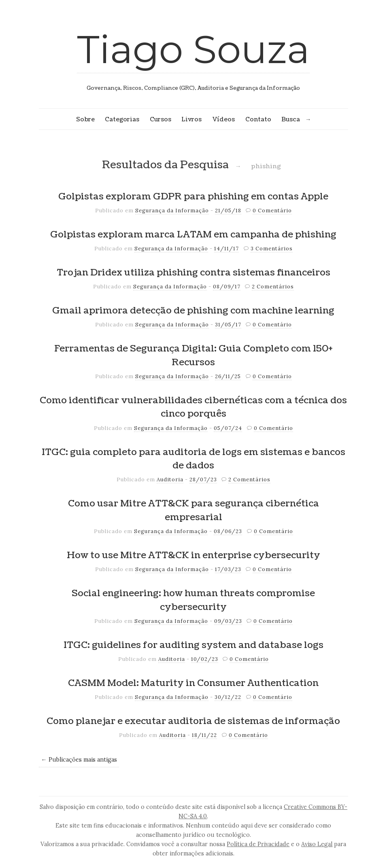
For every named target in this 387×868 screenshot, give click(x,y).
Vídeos (223, 119)
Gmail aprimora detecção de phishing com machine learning (193, 311)
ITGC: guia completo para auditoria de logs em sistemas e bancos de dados (193, 459)
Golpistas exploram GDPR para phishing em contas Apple (193, 197)
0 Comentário (272, 211)
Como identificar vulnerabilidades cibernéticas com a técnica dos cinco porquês (193, 407)
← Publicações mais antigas (79, 760)
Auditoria (170, 480)
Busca (291, 119)
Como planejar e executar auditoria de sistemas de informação (193, 721)
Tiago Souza (193, 49)
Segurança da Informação (172, 211)
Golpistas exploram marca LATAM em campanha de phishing (193, 235)
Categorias (122, 119)
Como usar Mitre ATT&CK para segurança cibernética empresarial (193, 510)
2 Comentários (273, 287)
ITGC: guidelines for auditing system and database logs (193, 645)
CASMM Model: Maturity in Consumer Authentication (193, 683)
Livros (191, 119)
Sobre (85, 119)
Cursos (161, 119)
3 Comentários (272, 249)
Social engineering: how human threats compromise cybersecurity (193, 600)
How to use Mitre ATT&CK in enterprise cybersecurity (193, 555)
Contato (258, 119)
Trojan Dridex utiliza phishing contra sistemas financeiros (193, 273)
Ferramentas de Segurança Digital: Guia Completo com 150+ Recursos (193, 356)
